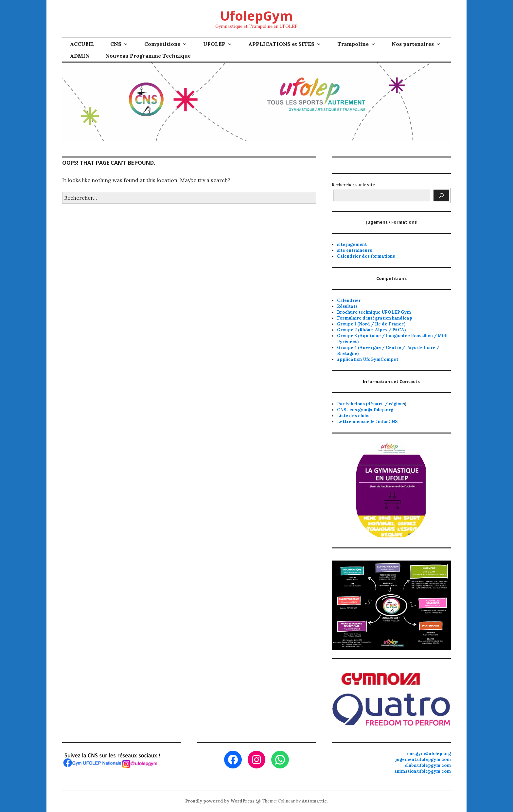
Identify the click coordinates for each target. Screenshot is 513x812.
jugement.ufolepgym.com (423, 759)
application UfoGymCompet (368, 359)
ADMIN (80, 56)
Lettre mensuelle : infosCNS (367, 422)
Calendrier (349, 300)
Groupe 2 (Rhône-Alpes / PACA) (371, 330)
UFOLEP (214, 44)
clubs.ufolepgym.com (428, 765)
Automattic (314, 801)
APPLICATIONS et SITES (281, 44)
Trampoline (353, 44)
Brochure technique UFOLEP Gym (374, 312)
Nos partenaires (413, 44)
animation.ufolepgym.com (423, 771)
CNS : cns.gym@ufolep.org (365, 410)
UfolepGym (256, 16)
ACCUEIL (82, 44)
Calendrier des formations (366, 256)
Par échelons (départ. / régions (371, 404)
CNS (116, 44)
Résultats (347, 306)
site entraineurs (354, 250)
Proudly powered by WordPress (220, 801)
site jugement (352, 244)
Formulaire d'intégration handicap (375, 318)
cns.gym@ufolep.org (429, 754)
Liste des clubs (353, 416)
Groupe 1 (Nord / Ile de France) (371, 324)
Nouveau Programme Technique (148, 56)
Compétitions (162, 44)
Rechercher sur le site (353, 185)
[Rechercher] (441, 195)
